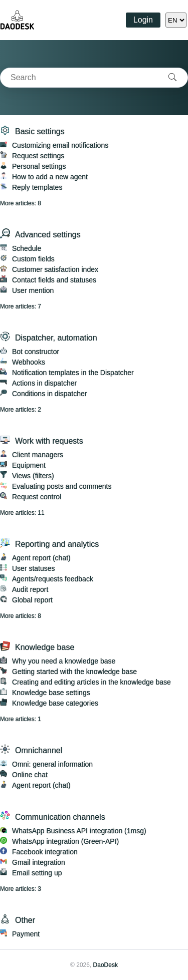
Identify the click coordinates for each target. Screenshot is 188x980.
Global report (32, 600)
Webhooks (29, 362)
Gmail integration (39, 862)
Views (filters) (33, 476)
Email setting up (37, 873)
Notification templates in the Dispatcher (73, 373)
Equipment (29, 465)
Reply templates (37, 187)
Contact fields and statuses (54, 280)
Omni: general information (52, 764)
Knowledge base (45, 647)
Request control (37, 497)
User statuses (34, 568)
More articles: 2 (21, 410)
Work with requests (49, 441)
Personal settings (39, 166)
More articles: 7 (21, 306)
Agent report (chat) (41, 558)
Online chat (30, 775)
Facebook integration (45, 852)
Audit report (30, 589)
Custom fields (33, 259)
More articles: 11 (22, 513)
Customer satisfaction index (55, 269)
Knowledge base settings (51, 693)
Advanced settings (48, 235)
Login (143, 20)
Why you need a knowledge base (64, 661)
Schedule (27, 248)
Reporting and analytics (57, 544)
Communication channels (60, 817)
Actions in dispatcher (44, 383)
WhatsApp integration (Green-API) (65, 841)
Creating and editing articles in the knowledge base (91, 682)
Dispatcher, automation (56, 338)
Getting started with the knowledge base (74, 672)
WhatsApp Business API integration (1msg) (79, 831)
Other (25, 920)
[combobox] (79, 78)
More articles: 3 (21, 889)
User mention (33, 290)
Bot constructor (36, 352)
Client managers (38, 455)
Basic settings (40, 131)
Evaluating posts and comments (62, 486)
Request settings (38, 156)
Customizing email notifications (60, 145)
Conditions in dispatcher (49, 394)
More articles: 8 (21, 203)
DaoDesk (106, 965)
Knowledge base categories (55, 703)
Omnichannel (39, 750)
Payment (26, 934)
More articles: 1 (21, 719)
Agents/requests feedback (53, 579)
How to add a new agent (50, 177)
